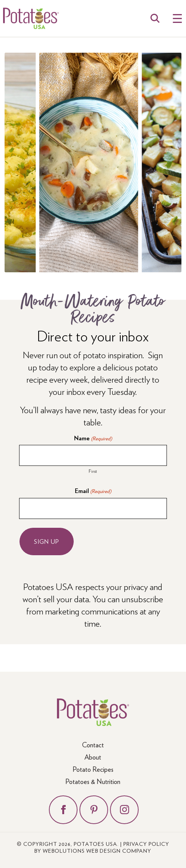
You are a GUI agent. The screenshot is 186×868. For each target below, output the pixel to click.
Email (93, 491)
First (93, 471)
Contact (93, 744)
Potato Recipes (93, 769)
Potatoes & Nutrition (93, 781)
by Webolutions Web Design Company (93, 850)
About (93, 757)
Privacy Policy (146, 844)
